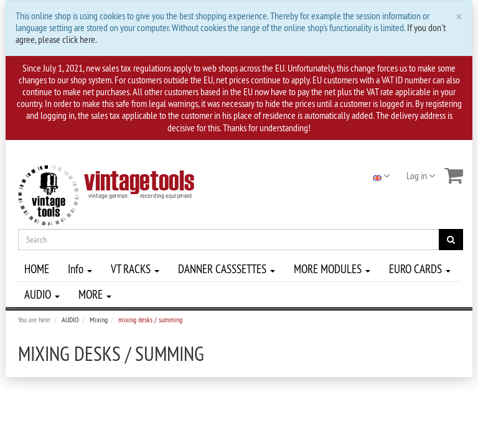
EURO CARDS (420, 269)
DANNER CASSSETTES (227, 269)
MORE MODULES (332, 269)
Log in (421, 175)
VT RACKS (135, 269)
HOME (37, 269)
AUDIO (42, 294)
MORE (95, 294)
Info (80, 269)
